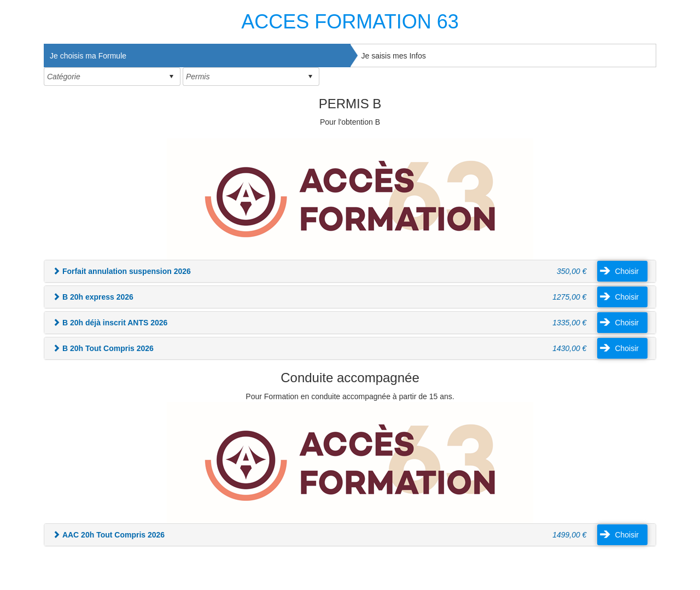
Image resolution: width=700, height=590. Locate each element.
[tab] (197, 56)
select (171, 77)
